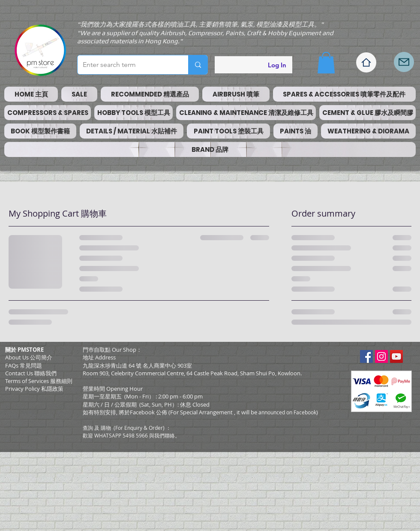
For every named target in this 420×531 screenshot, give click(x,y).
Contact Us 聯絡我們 (31, 373)
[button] (326, 63)
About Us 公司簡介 (29, 357)
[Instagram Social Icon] (381, 356)
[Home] (366, 62)
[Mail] (404, 62)
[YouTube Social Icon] (396, 356)
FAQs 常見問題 (24, 365)
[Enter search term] (126, 65)
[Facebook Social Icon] (366, 356)
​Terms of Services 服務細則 (39, 381)
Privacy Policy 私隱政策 (34, 389)
